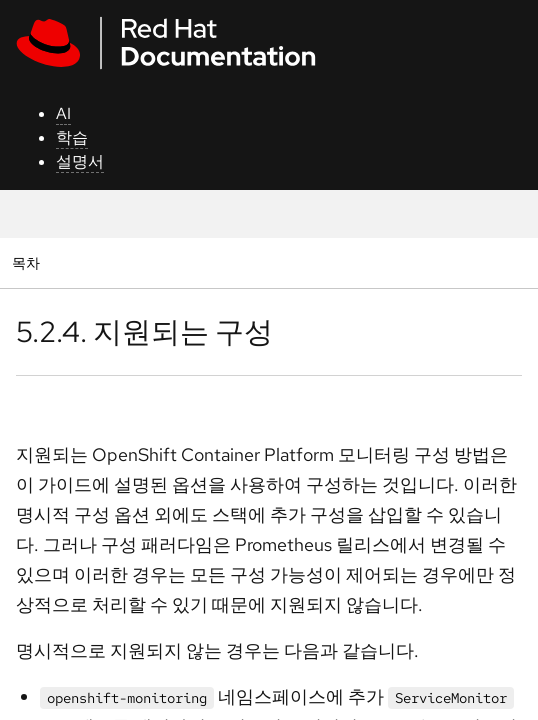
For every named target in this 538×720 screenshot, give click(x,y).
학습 (72, 137)
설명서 (80, 161)
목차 (28, 262)
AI (63, 113)
